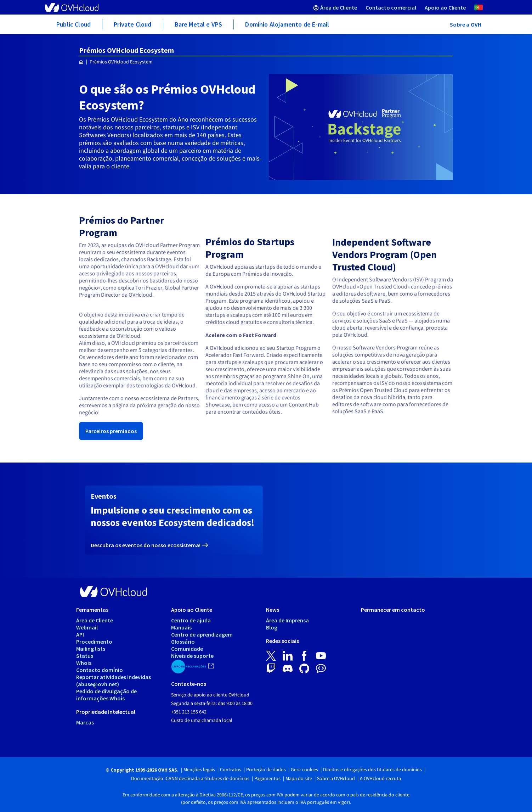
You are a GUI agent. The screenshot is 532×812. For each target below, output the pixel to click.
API (80, 634)
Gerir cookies (304, 770)
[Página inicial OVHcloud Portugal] (81, 62)
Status (85, 656)
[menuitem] (335, 7)
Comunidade (187, 649)
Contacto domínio (100, 670)
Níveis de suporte (192, 656)
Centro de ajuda (191, 620)
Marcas (85, 722)
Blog (272, 627)
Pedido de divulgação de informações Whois (106, 695)
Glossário (183, 642)
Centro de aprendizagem (202, 634)
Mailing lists (91, 649)
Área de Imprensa (287, 620)
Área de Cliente (95, 620)
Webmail (87, 627)
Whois (84, 663)
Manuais (181, 627)
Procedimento (94, 642)
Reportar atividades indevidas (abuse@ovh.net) (114, 681)
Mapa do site (299, 779)
